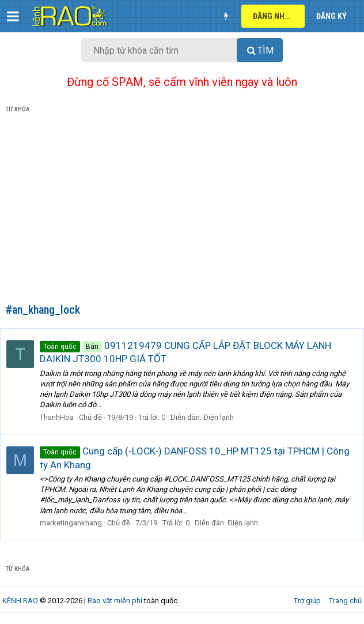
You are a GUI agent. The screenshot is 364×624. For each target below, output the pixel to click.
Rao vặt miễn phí (115, 601)
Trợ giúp (307, 601)
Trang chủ (345, 601)
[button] (13, 16)
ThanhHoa (57, 417)
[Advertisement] (182, 210)
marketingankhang (71, 523)
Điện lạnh (219, 417)
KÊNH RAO (20, 601)
